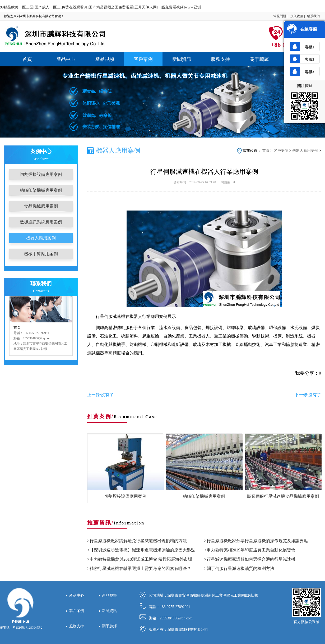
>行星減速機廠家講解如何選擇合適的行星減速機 (250, 559)
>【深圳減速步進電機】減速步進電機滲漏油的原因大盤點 (141, 550)
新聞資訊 (182, 59)
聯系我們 (313, 16)
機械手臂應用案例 (41, 254)
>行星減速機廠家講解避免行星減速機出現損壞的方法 (137, 541)
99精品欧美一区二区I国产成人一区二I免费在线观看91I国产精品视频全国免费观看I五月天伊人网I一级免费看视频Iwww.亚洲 (101, 7)
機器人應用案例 (41, 238)
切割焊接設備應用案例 (41, 174)
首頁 (27, 59)
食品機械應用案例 (41, 206)
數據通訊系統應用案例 (41, 222)
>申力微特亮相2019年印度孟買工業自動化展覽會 (250, 550)
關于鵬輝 (259, 59)
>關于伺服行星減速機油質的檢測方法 (239, 568)
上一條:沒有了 (100, 395)
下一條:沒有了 (308, 395)
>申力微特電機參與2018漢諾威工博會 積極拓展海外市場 (140, 559)
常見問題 (280, 16)
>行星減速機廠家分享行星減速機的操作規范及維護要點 (256, 541)
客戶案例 (143, 59)
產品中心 (66, 59)
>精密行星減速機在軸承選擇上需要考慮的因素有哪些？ (139, 568)
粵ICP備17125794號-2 (28, 628)
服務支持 (220, 59)
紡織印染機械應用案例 (41, 190)
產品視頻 (105, 59)
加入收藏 (297, 16)
